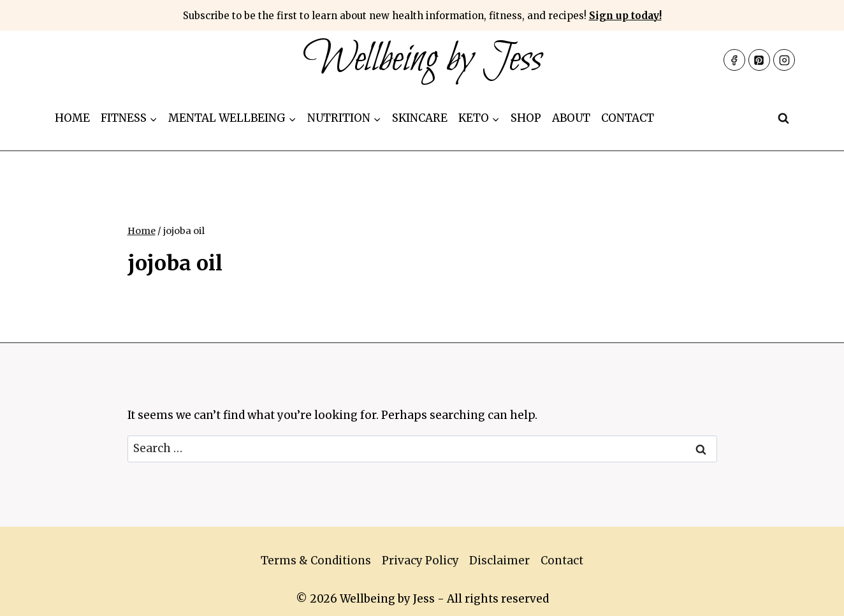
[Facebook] (734, 60)
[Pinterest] (759, 60)
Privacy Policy (420, 561)
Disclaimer (499, 561)
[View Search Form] (783, 119)
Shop (526, 118)
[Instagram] (784, 60)
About (571, 118)
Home (72, 118)
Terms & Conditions (316, 561)
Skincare (420, 118)
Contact (628, 118)
